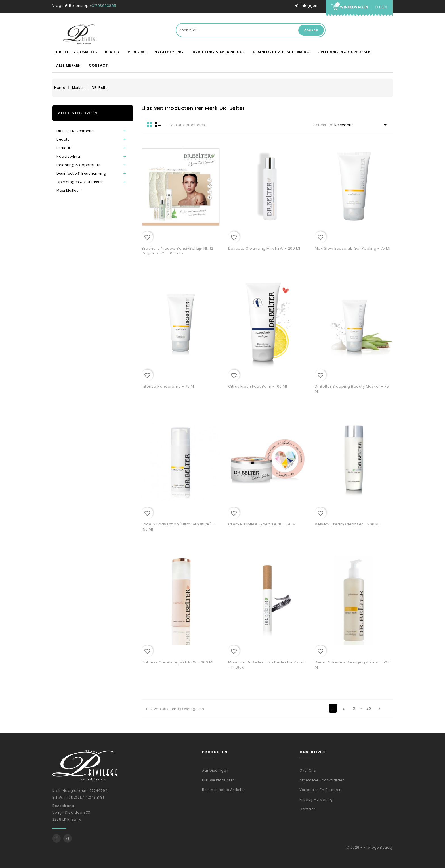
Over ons (308, 770)
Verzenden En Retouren (321, 790)
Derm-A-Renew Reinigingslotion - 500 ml (352, 665)
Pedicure (137, 52)
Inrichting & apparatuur (218, 52)
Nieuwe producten (219, 780)
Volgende (379, 708)
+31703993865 (103, 6)
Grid (150, 124)
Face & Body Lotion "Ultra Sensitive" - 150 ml (178, 527)
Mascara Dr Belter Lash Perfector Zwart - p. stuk (267, 665)
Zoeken (311, 30)
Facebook (56, 838)
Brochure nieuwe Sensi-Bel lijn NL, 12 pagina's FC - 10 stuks (178, 251)
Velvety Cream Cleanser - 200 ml (347, 524)
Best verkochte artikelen (224, 790)
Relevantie (361, 125)
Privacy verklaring (316, 799)
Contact (98, 65)
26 (369, 708)
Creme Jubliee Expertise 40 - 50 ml (263, 524)
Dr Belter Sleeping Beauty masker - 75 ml (352, 389)
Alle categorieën (78, 113)
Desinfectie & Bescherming (281, 52)
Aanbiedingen (215, 770)
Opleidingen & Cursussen (344, 52)
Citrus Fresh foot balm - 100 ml (258, 386)
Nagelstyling (169, 52)
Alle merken (69, 65)
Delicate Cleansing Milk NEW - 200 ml (264, 248)
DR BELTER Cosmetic (77, 52)
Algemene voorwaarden (322, 780)
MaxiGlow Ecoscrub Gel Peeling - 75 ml (353, 248)
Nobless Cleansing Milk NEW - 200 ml (178, 662)
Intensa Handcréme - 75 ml (168, 386)
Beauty (112, 52)
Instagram (68, 838)
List (158, 124)
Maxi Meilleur (68, 190)
